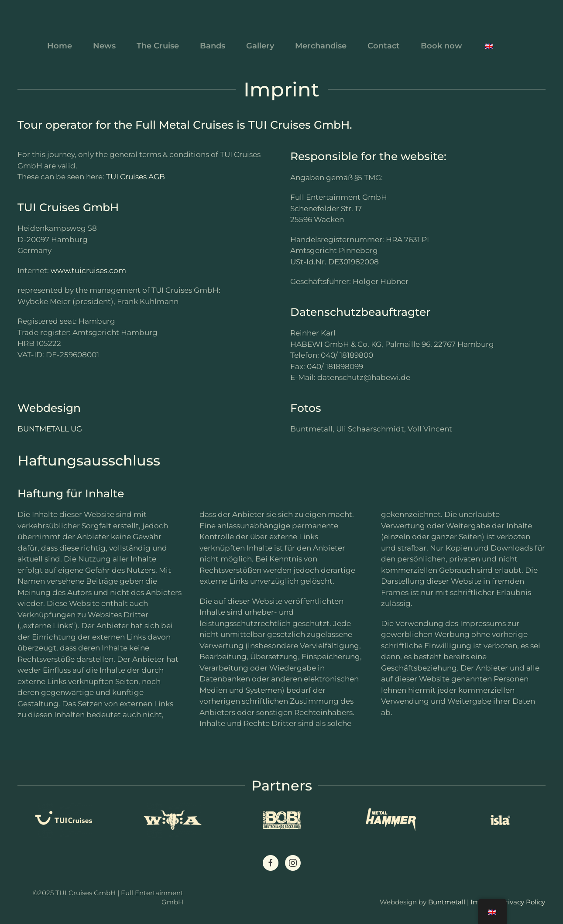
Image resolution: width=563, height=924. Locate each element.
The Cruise (158, 46)
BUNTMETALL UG (50, 429)
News (104, 46)
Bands (213, 46)
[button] (489, 46)
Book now (441, 46)
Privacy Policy (523, 902)
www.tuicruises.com (88, 270)
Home (60, 46)
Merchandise (321, 46)
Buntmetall (447, 902)
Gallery (260, 46)
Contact (384, 46)
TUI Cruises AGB (136, 177)
